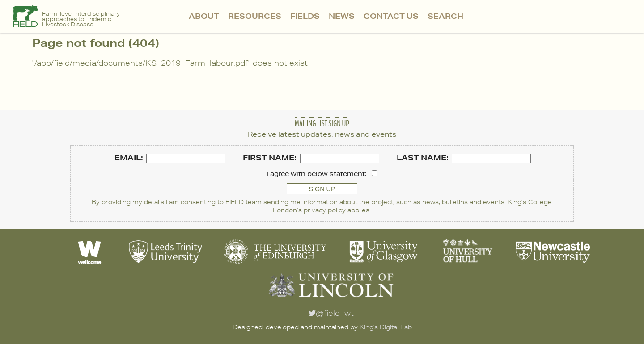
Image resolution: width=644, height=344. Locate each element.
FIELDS (305, 16)
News (342, 16)
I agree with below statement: (317, 174)
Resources (255, 16)
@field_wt (331, 313)
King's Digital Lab (386, 327)
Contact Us (391, 16)
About (204, 16)
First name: (270, 157)
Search (445, 16)
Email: (129, 157)
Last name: (423, 157)
